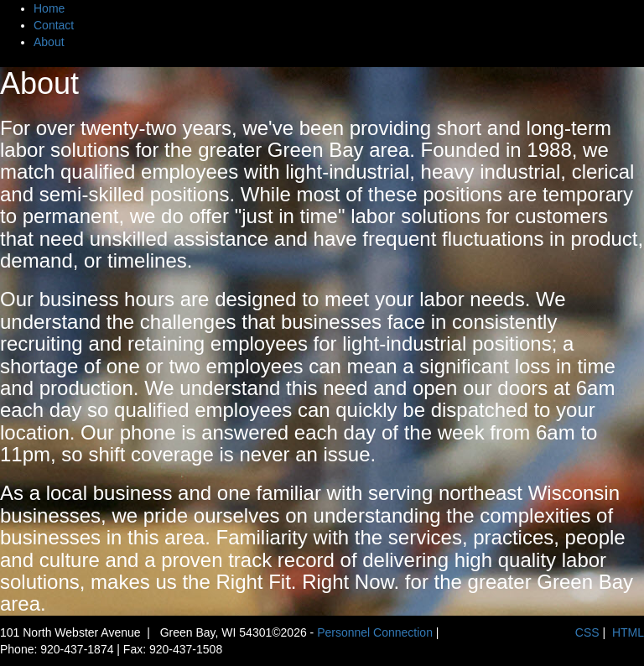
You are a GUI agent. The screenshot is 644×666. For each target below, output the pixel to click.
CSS (587, 632)
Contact (54, 25)
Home (49, 8)
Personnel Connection (375, 632)
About (49, 42)
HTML (628, 632)
